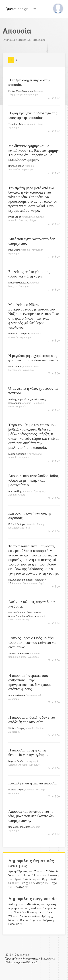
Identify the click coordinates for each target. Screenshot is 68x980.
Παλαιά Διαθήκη (17, 524)
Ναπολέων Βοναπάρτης (28, 912)
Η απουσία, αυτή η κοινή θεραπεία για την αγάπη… (28, 752)
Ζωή (40, 124)
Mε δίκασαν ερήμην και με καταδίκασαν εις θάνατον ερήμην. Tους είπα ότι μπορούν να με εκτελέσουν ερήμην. (34, 153)
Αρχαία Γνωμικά (17, 495)
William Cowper (16, 728)
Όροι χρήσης (13, 959)
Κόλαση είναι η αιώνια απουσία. (33, 783)
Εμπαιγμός (39, 491)
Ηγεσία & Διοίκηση (25, 879)
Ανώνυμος (14, 905)
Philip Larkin (15, 217)
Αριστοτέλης (15, 491)
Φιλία (39, 695)
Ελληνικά (32, 963)
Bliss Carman (15, 367)
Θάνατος (24, 220)
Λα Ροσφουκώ (28, 916)
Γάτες (11, 406)
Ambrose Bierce (17, 695)
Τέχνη (54, 883)
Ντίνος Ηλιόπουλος (19, 283)
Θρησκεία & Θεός (17, 657)
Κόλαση (40, 790)
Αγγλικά (21, 963)
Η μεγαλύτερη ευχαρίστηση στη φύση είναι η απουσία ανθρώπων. (34, 358)
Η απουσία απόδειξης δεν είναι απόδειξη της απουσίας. (32, 720)
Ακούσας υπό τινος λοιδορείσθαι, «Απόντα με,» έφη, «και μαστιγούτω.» (34, 480)
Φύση (37, 367)
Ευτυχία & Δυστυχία (32, 883)
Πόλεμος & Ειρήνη (31, 875)
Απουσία (38, 91)
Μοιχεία (13, 286)
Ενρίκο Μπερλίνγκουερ (21, 91)
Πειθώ (39, 728)
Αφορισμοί (33, 95)
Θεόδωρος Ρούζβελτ (19, 827)
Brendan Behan (16, 166)
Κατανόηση (37, 250)
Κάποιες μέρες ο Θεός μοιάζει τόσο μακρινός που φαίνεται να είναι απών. (32, 642)
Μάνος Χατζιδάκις (18, 454)
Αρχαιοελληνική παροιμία (41, 908)
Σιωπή (41, 524)
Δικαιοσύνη (14, 169)
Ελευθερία (39, 403)
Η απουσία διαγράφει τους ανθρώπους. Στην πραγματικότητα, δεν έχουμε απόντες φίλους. (30, 682)
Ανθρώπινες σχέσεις (33, 217)
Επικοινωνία (48, 959)
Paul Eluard (14, 250)
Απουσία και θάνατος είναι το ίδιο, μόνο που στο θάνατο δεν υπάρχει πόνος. (31, 816)
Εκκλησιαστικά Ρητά (19, 528)
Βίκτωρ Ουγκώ (16, 790)
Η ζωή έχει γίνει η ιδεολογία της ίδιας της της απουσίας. (33, 115)
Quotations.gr (17, 9)
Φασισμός (13, 337)
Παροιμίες (24, 286)
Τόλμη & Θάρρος (17, 95)
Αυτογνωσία (35, 454)
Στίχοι (33, 220)
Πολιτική (54, 875)
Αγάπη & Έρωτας (18, 872)
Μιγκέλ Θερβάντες (18, 761)
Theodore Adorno (17, 124)
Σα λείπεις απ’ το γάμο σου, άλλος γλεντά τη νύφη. (29, 274)
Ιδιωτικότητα (30, 959)
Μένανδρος (33, 905)
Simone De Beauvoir (19, 653)
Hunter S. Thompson (19, 334)
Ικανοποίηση (15, 370)
